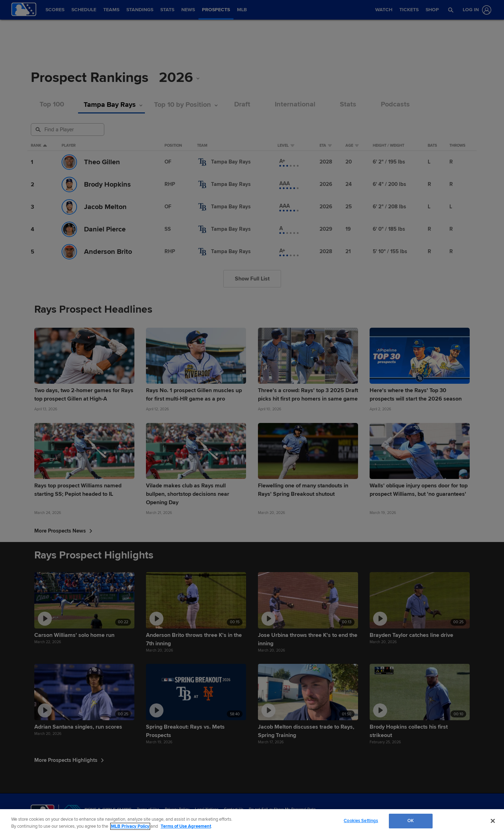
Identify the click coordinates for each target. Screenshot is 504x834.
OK (411, 821)
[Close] (493, 821)
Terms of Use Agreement (186, 826)
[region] (252, 822)
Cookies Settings (361, 821)
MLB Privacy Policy (130, 826)
